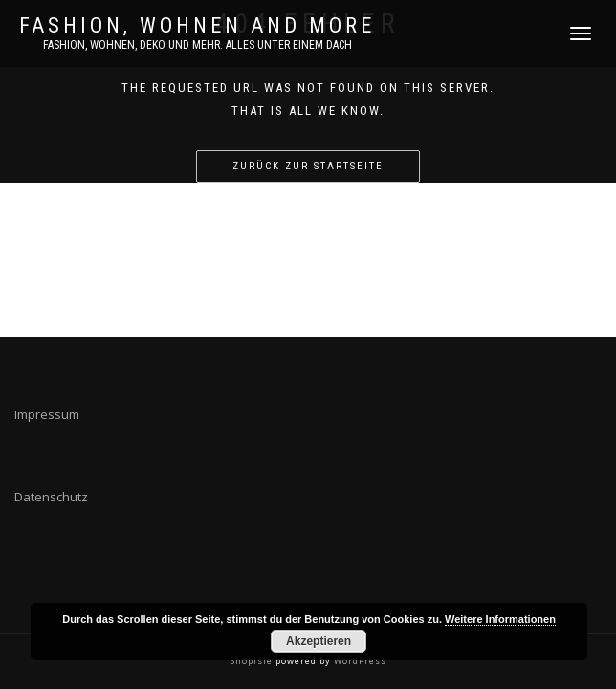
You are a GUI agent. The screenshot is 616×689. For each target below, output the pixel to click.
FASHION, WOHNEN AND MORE (197, 26)
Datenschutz (51, 497)
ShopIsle (253, 661)
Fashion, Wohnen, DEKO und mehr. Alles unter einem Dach (198, 45)
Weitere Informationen (500, 619)
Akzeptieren (319, 641)
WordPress (359, 661)
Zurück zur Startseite (308, 166)
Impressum (47, 414)
